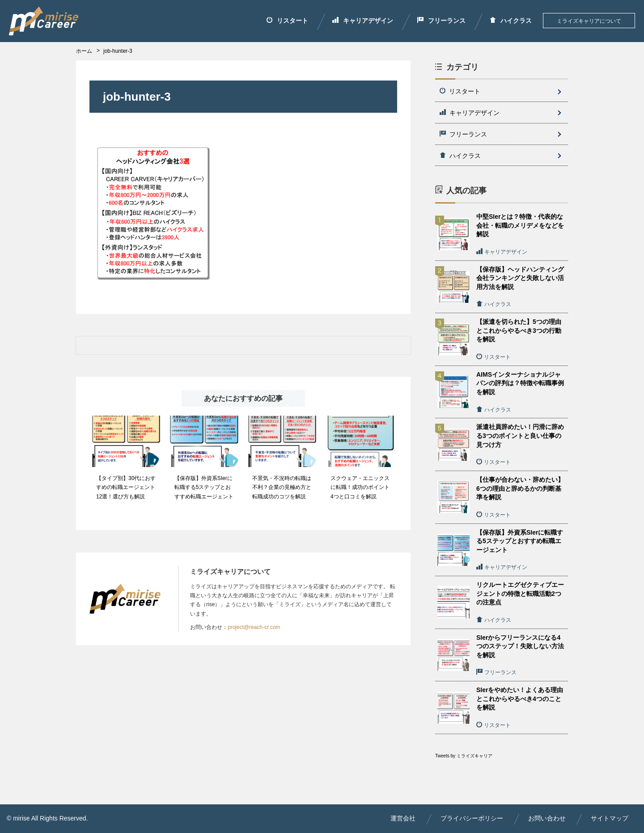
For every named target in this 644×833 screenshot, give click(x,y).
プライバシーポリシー (472, 818)
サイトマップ (610, 818)
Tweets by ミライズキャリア (464, 756)
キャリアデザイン (363, 21)
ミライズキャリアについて (589, 21)
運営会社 (403, 818)
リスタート (287, 21)
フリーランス (441, 21)
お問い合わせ (547, 818)
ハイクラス (511, 21)
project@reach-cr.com (254, 627)
